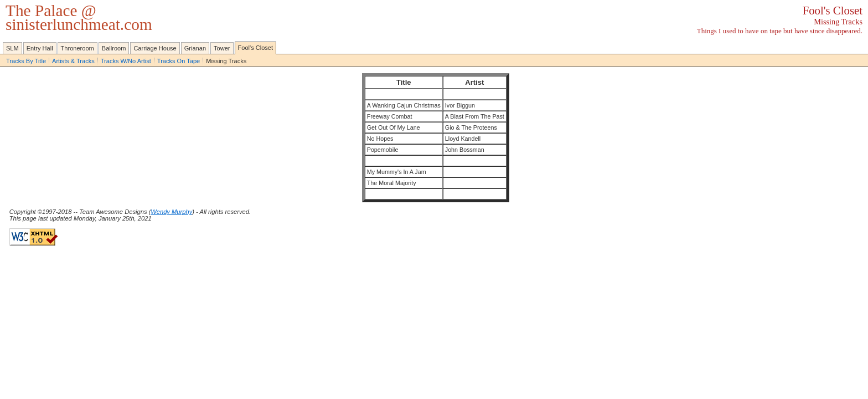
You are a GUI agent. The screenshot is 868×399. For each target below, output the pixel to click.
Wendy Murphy (171, 212)
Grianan (195, 48)
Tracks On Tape (179, 61)
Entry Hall (40, 48)
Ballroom (114, 48)
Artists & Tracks (73, 61)
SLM (12, 48)
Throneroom (77, 48)
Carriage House (155, 48)
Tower (222, 48)
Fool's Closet (256, 48)
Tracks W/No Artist (126, 61)
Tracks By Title (26, 61)
